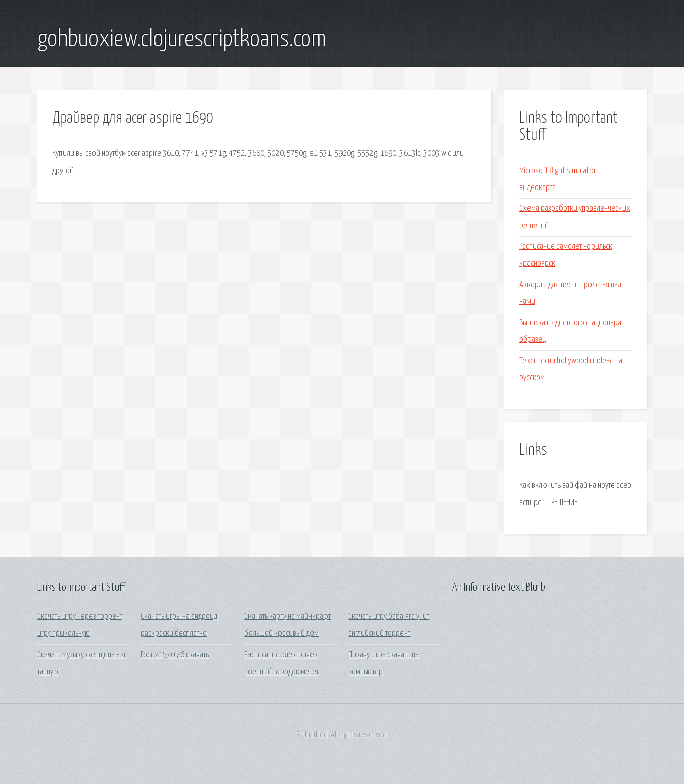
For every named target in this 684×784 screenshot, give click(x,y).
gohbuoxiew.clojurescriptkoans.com (182, 40)
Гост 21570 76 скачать (175, 655)
